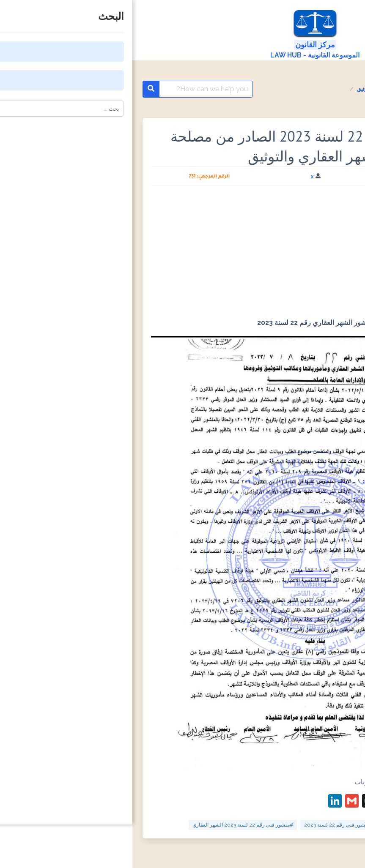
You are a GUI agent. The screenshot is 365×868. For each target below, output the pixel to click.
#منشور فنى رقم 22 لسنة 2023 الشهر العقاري (110, 825)
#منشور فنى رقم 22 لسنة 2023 (206, 825)
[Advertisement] (182, 255)
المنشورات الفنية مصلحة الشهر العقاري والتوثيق (275, 89)
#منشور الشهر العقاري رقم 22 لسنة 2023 (297, 825)
